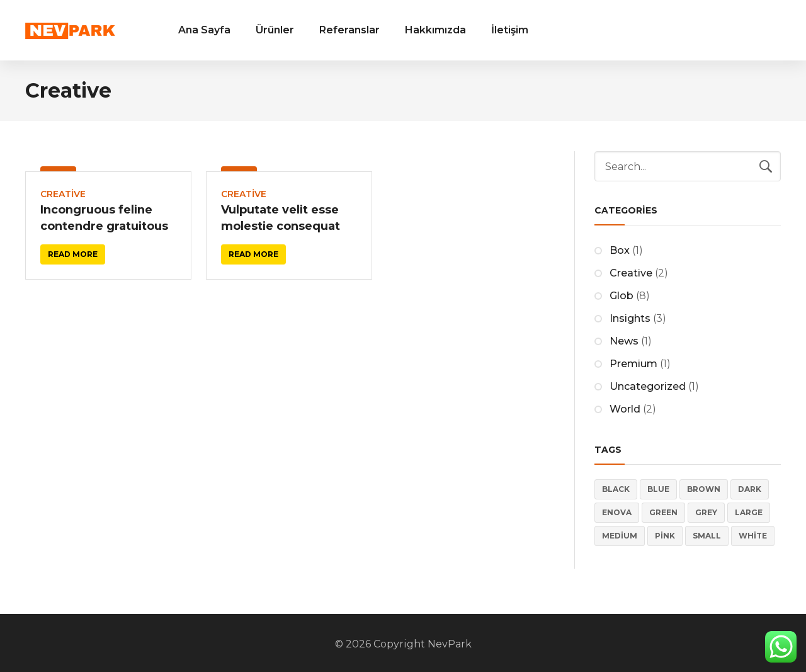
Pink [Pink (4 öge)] (665, 536)
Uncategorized (648, 386)
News (624, 341)
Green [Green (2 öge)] (663, 512)
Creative (63, 194)
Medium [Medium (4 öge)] (620, 536)
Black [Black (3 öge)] (616, 489)
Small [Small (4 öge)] (707, 536)
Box (620, 250)
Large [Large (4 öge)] (749, 512)
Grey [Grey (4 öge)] (706, 512)
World (625, 409)
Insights (630, 318)
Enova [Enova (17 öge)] (617, 512)
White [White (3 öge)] (753, 536)
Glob (622, 296)
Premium (633, 364)
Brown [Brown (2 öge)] (704, 489)
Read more (73, 254)
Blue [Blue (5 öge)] (658, 489)
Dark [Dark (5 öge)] (750, 489)
